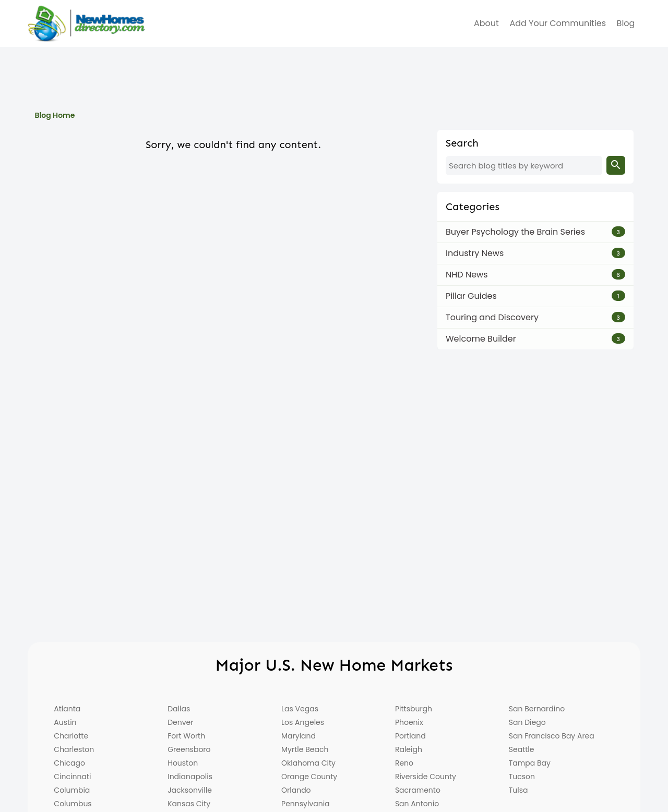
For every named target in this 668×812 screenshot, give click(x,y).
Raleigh (409, 749)
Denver (180, 722)
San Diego (527, 722)
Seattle (522, 749)
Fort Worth (186, 736)
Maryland (299, 736)
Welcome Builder (481, 339)
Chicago (69, 763)
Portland (410, 736)
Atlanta (67, 709)
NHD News (467, 275)
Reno (404, 763)
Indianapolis (190, 777)
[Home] (86, 23)
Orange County (309, 777)
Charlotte (71, 736)
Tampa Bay (530, 763)
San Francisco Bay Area (552, 736)
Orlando (296, 790)
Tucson (522, 777)
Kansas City (189, 804)
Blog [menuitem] (626, 23)
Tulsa (518, 790)
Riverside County (426, 777)
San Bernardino (537, 709)
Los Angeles (303, 722)
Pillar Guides (471, 296)
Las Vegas (300, 709)
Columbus (73, 804)
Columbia (72, 790)
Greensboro (189, 749)
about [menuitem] (486, 23)
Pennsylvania (306, 804)
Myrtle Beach (305, 749)
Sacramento (418, 790)
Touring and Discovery (492, 317)
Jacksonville (190, 790)
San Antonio (417, 804)
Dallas (179, 709)
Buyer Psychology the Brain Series (515, 232)
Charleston (74, 749)
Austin (65, 722)
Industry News (475, 253)
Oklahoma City (308, 763)
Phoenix (409, 722)
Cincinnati (72, 777)
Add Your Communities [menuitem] (558, 23)
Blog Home (55, 115)
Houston (183, 763)
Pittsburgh (414, 709)
